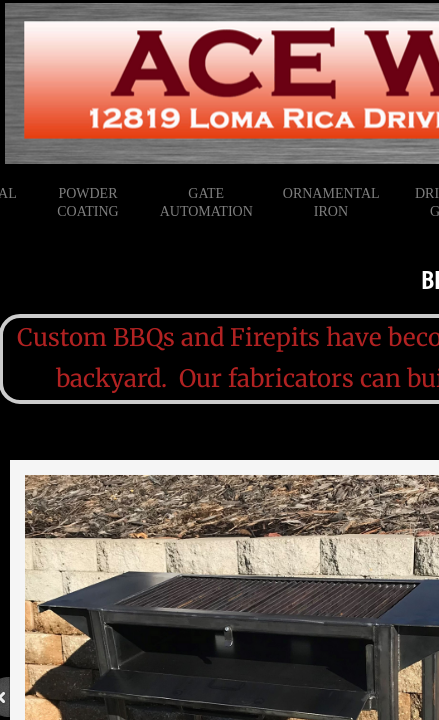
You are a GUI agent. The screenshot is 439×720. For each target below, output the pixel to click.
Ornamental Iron (331, 202)
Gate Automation (206, 202)
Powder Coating (87, 202)
